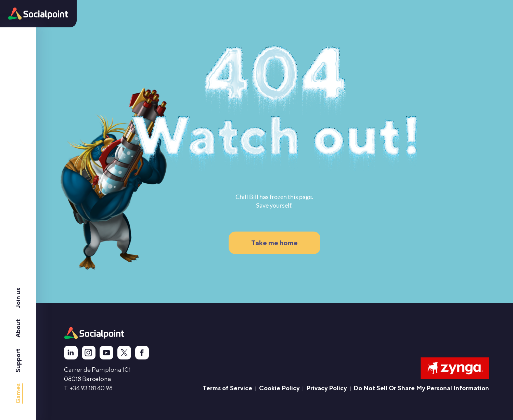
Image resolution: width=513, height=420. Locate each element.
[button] (38, 14)
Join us (18, 298)
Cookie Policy (279, 388)
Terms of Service (227, 388)
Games (18, 393)
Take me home (274, 243)
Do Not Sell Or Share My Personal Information (421, 388)
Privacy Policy (326, 388)
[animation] (94, 333)
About (18, 328)
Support (18, 360)
